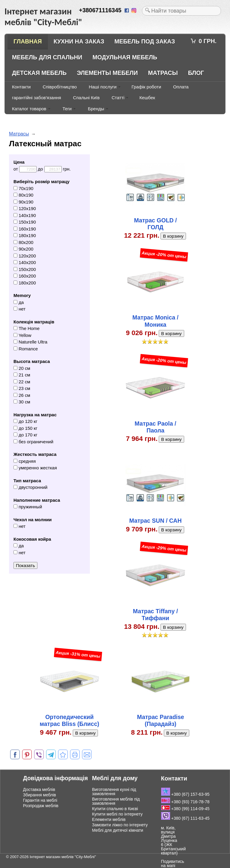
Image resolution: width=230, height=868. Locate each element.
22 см (22, 382)
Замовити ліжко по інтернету (120, 825)
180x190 (25, 235)
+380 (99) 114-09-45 (185, 809)
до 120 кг (25, 421)
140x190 (25, 215)
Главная (28, 41)
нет (19, 309)
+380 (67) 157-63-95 (185, 794)
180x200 (25, 283)
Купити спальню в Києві (115, 809)
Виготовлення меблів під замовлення (116, 801)
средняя (25, 461)
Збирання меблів (40, 795)
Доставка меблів (39, 789)
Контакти (21, 87)
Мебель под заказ (145, 41)
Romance (26, 349)
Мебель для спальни (47, 57)
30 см (22, 402)
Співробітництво (60, 87)
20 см (22, 368)
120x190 (25, 208)
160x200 (25, 276)
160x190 (25, 229)
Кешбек (147, 98)
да (19, 302)
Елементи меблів (109, 819)
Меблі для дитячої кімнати (118, 830)
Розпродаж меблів (41, 806)
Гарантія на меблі (40, 800)
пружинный (28, 507)
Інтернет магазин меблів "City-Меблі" (63, 857)
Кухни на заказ (79, 41)
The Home (27, 328)
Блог (196, 73)
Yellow (22, 335)
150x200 (25, 269)
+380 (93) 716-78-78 (185, 802)
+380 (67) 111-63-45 (185, 818)
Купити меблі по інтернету (117, 814)
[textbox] (181, 11)
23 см (22, 388)
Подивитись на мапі (173, 864)
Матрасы (163, 73)
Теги (67, 109)
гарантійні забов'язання (37, 98)
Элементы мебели (107, 73)
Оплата (181, 87)
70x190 (23, 188)
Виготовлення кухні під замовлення (114, 792)
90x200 (23, 249)
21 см (22, 375)
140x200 (25, 262)
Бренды (96, 109)
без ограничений (33, 442)
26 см (22, 395)
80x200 (23, 242)
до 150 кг (25, 428)
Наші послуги (103, 87)
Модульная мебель (125, 57)
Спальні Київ (86, 98)
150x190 (25, 222)
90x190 (23, 202)
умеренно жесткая (35, 468)
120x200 (25, 256)
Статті (118, 98)
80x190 (23, 195)
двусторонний (30, 487)
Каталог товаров (29, 109)
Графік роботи (146, 87)
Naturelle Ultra (30, 342)
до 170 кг (25, 435)
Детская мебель (39, 73)
